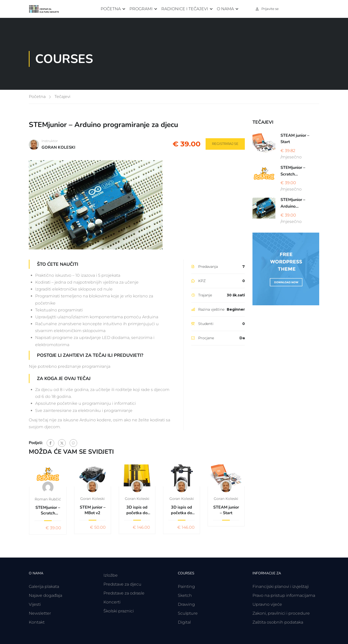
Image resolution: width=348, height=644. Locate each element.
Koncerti (112, 602)
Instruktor (50, 141)
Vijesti (35, 604)
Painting (186, 586)
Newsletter (40, 613)
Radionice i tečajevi (185, 9)
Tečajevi (62, 97)
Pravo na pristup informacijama (284, 595)
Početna (111, 9)
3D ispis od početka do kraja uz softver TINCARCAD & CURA (182, 510)
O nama (225, 9)
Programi (141, 9)
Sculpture (188, 613)
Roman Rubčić (48, 499)
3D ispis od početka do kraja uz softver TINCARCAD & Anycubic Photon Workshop (137, 510)
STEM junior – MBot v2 (93, 510)
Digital (184, 622)
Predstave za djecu (122, 584)
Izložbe (111, 575)
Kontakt (37, 622)
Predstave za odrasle (124, 593)
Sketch (185, 595)
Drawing (186, 604)
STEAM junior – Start (226, 510)
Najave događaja (45, 595)
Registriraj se (225, 144)
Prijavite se (270, 9)
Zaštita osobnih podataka (278, 622)
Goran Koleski (92, 499)
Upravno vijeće (267, 604)
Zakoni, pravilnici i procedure (281, 613)
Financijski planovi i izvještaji (281, 586)
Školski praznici (119, 611)
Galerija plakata (44, 586)
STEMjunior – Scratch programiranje (48, 510)
